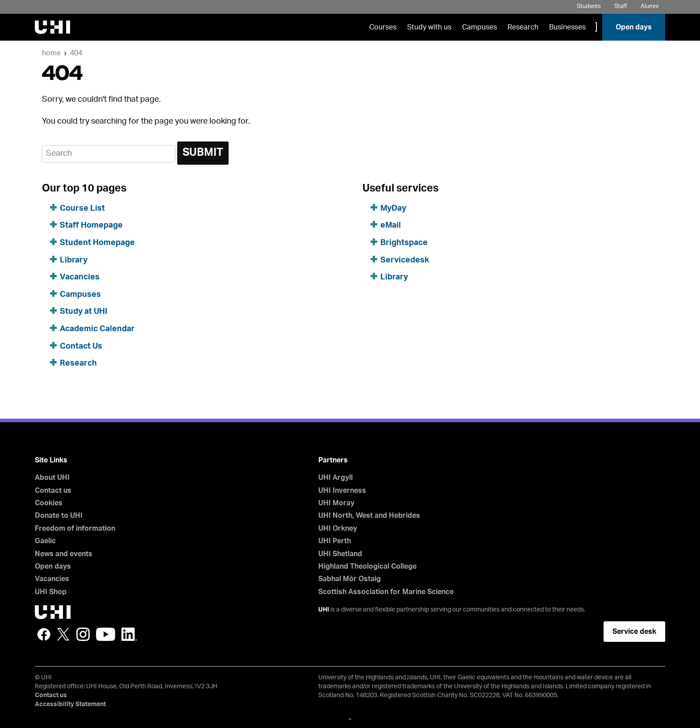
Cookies (49, 503)
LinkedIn (129, 634)
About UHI (52, 478)
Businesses (567, 27)
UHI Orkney (338, 528)
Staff (621, 6)
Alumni (650, 6)
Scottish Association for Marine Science (386, 592)
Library (74, 260)
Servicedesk (405, 260)
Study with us (429, 27)
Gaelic (45, 541)
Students (589, 6)
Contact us (53, 491)
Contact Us (81, 346)
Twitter (63, 634)
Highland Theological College (367, 566)
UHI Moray (336, 503)
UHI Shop (51, 592)
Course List (82, 208)
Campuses (479, 27)
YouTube (106, 634)
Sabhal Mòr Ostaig (350, 579)
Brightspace (404, 243)
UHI (324, 610)
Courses (383, 27)
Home (51, 53)
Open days (634, 27)
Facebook (44, 634)
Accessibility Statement (70, 704)
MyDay (393, 208)
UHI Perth (335, 541)
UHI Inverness (342, 491)
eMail (391, 225)
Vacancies (80, 277)
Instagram (83, 634)
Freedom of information (75, 528)
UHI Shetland (340, 554)
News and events (64, 554)
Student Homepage (97, 243)
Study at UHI (83, 312)
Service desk (634, 632)
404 (76, 53)
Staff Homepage (91, 225)
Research (523, 27)
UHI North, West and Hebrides (369, 516)
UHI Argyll (335, 478)
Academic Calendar (97, 329)
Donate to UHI (59, 516)
